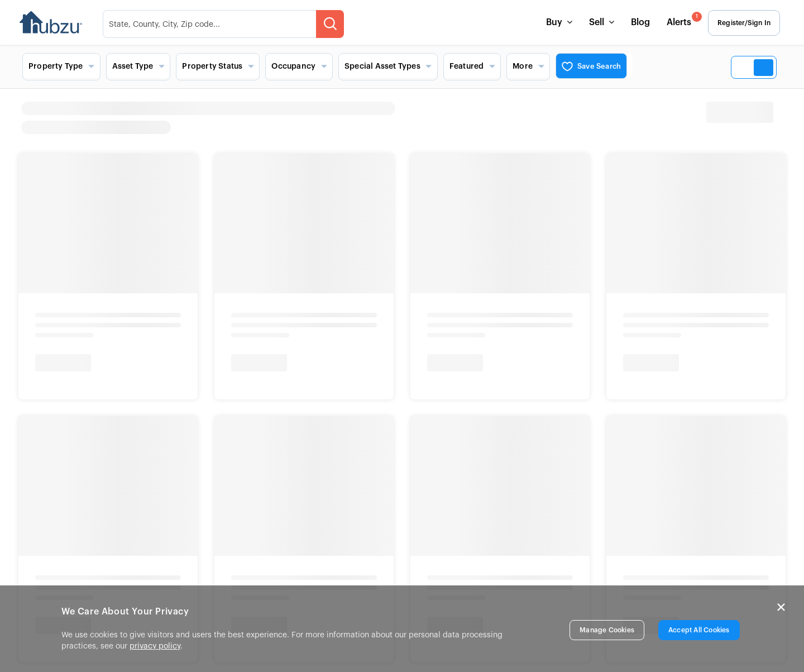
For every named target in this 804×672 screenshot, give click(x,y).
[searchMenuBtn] (333, 24)
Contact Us (188, 340)
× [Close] (781, 607)
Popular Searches (436, 321)
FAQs (175, 371)
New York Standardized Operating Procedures (246, 569)
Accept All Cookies (699, 630)
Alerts (681, 19)
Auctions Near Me (432, 340)
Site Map (183, 387)
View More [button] (415, 386)
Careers (65, 355)
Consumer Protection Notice (240, 548)
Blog (638, 22)
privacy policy (155, 646)
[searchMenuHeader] (226, 24)
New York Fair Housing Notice (100, 569)
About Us (68, 340)
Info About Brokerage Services (114, 548)
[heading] (500, 118)
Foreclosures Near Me (441, 355)
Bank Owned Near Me (440, 371)
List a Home (189, 355)
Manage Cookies (607, 630)
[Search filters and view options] (402, 66)
